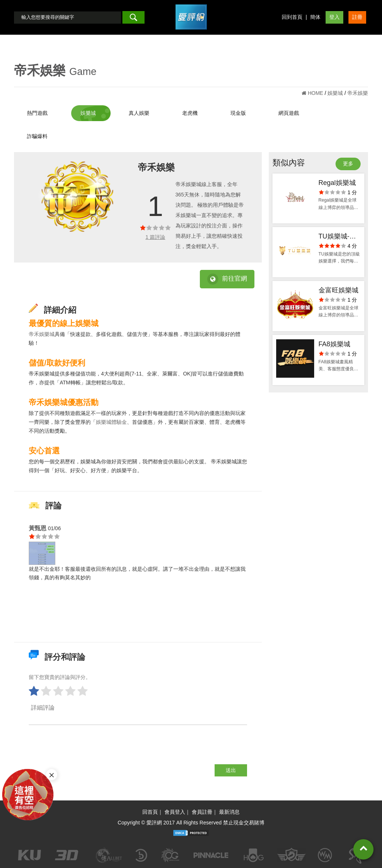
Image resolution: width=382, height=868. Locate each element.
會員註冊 (202, 812)
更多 (348, 164)
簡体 (315, 17)
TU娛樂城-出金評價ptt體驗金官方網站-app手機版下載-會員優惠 (339, 237)
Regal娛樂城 (337, 183)
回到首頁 (292, 17)
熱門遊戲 (37, 113)
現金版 (238, 113)
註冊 (357, 17)
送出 (231, 770)
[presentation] (85, 750)
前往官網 (227, 279)
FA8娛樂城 (334, 344)
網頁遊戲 (289, 113)
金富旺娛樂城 (338, 290)
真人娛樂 (139, 113)
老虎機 (190, 113)
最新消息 (229, 812)
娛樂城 (88, 113)
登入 (334, 17)
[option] (78, 196)
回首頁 (150, 812)
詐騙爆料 (37, 136)
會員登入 (175, 812)
